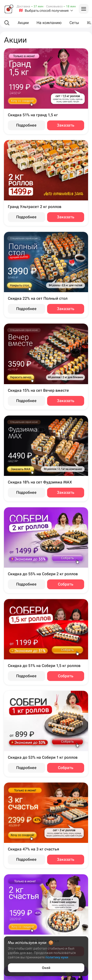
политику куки (57, 957)
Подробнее (26, 125)
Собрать (66, 584)
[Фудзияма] (9, 9)
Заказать (66, 125)
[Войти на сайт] (84, 9)
